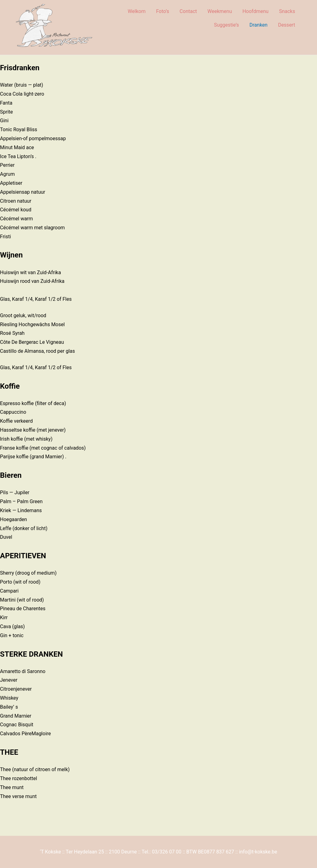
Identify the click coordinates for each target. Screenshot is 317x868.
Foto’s (163, 11)
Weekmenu (220, 11)
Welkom (137, 11)
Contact (188, 11)
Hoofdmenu (255, 11)
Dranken (258, 25)
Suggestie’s (226, 25)
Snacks (287, 11)
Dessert (287, 25)
